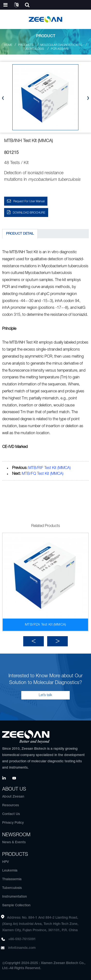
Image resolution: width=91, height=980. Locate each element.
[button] (34, 641)
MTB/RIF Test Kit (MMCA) (49, 468)
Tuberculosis (33, 49)
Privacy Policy (13, 823)
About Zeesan (13, 797)
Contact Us (11, 814)
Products (26, 45)
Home (8, 45)
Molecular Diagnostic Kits (61, 45)
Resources (11, 805)
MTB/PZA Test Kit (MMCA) (45, 625)
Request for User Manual (29, 201)
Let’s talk (45, 695)
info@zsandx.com (22, 948)
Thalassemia (12, 879)
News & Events (14, 842)
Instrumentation (15, 897)
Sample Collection (16, 905)
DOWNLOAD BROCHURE (29, 213)
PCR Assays (60, 49)
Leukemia (10, 871)
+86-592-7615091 (22, 939)
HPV (6, 862)
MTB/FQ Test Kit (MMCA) (43, 474)
